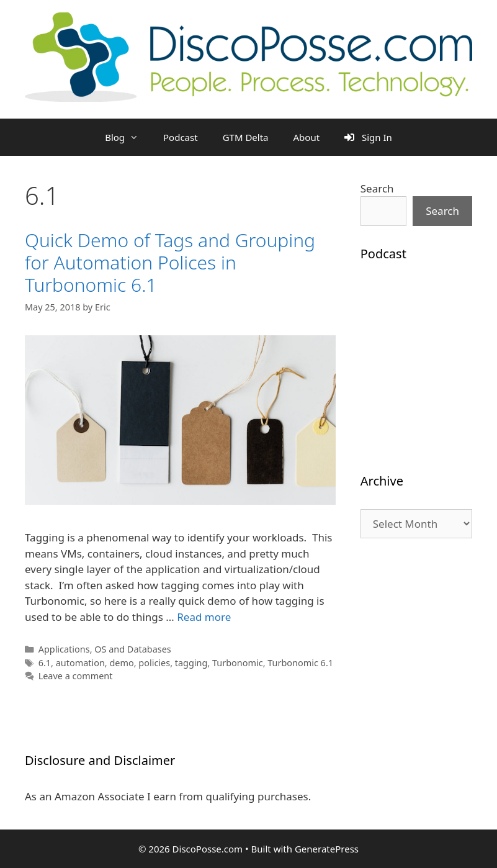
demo (121, 663)
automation (80, 663)
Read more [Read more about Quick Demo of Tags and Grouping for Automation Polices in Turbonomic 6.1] (204, 617)
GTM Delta (246, 137)
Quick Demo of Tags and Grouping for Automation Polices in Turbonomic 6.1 (170, 262)
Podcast (181, 137)
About (307, 137)
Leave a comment (76, 676)
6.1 (45, 663)
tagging (191, 663)
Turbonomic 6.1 (300, 663)
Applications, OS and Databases (105, 649)
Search (377, 188)
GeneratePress (327, 849)
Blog (128, 137)
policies (154, 663)
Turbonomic (238, 663)
